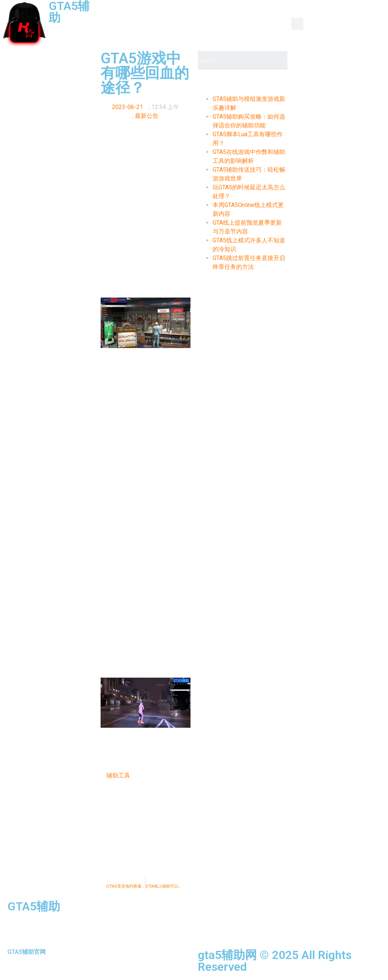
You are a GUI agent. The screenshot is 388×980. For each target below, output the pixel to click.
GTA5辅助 (34, 906)
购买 (278, 32)
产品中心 (213, 15)
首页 (142, 15)
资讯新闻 (175, 15)
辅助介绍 (139, 32)
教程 (245, 15)
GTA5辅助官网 (27, 952)
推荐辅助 (178, 32)
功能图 (275, 15)
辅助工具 (118, 775)
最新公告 (147, 116)
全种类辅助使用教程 (231, 32)
